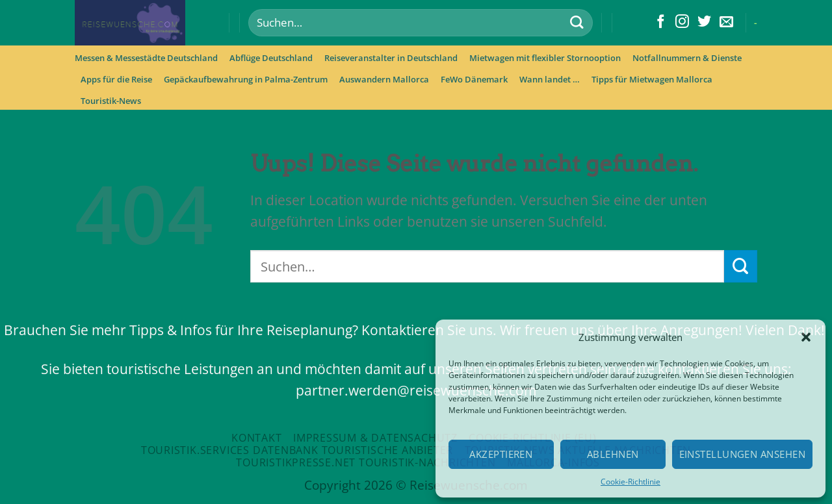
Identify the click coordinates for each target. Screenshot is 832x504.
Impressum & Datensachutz (375, 438)
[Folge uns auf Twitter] (704, 22)
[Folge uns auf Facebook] (661, 22)
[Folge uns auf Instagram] (682, 22)
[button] (806, 337)
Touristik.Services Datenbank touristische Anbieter (297, 450)
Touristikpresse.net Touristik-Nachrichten (366, 462)
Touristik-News (111, 101)
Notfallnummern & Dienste (687, 58)
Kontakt (257, 438)
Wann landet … (550, 79)
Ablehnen (613, 454)
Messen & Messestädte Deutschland (146, 58)
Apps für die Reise (116, 79)
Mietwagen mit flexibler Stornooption (545, 58)
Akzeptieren (501, 454)
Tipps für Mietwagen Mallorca (652, 79)
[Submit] (576, 23)
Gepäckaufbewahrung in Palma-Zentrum (246, 79)
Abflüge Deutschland (271, 58)
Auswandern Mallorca (384, 79)
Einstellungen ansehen (742, 454)
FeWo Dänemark (474, 79)
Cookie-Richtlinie (630, 482)
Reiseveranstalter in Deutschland (391, 58)
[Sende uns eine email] (726, 22)
